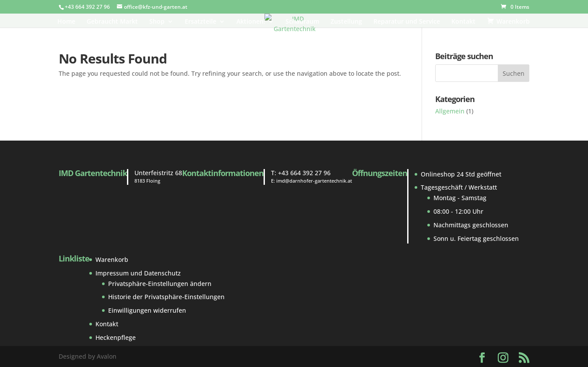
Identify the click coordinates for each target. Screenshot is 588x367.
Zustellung (346, 22)
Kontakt (463, 22)
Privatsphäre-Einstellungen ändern (160, 284)
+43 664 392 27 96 (304, 173)
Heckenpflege (116, 337)
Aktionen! (251, 22)
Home (66, 22)
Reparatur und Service (407, 22)
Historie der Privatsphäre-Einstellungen (166, 297)
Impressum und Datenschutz (138, 273)
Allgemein (450, 111)
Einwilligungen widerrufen (147, 310)
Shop (157, 22)
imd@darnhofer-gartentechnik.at (314, 181)
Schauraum (302, 22)
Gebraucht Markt (112, 22)
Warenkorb (112, 259)
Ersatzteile (201, 22)
